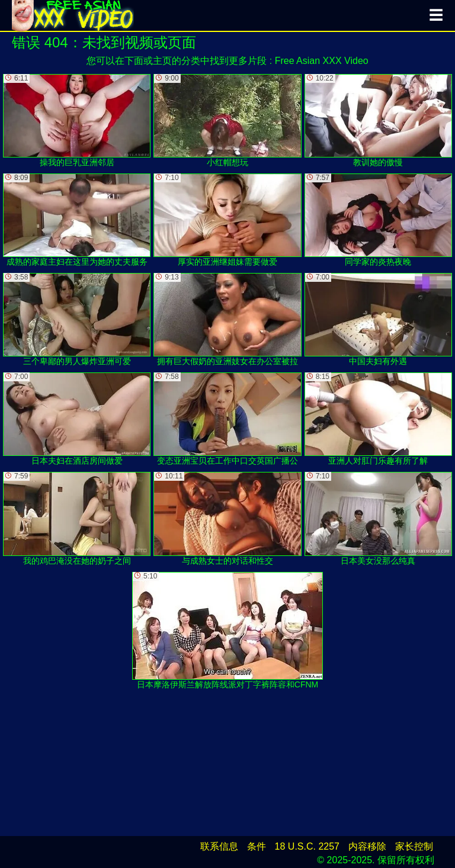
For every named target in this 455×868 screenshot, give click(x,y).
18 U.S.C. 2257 (307, 846)
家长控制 (414, 846)
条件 (257, 846)
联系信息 (219, 846)
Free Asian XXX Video (322, 61)
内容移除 (367, 846)
